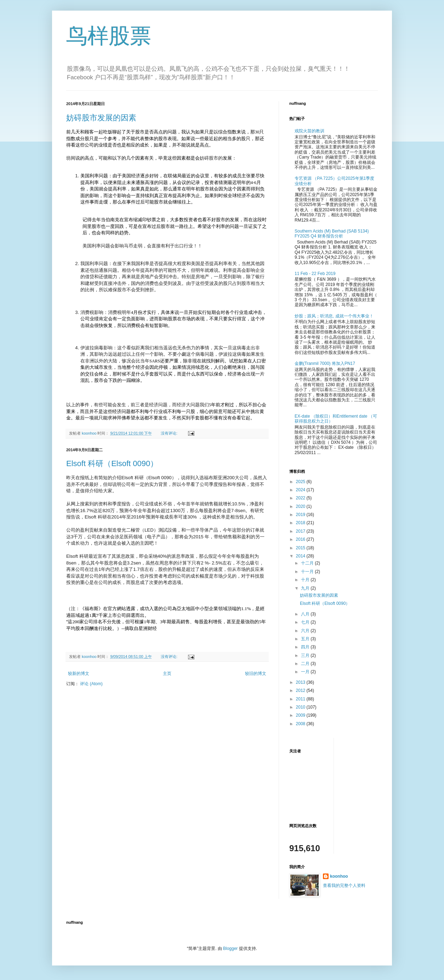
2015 (301, 548)
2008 (301, 724)
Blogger (230, 949)
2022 (301, 498)
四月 (306, 647)
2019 (301, 515)
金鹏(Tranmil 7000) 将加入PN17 (325, 363)
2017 (301, 531)
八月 (306, 614)
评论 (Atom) (91, 684)
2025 (301, 482)
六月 (306, 631)
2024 (301, 490)
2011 (301, 699)
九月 (306, 588)
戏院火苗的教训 (309, 131)
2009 (301, 715)
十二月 (308, 563)
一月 (306, 672)
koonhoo (339, 876)
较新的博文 (79, 674)
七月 (306, 622)
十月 (306, 580)
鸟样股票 (109, 36)
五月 (306, 639)
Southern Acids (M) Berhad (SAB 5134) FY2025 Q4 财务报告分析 (332, 234)
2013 (301, 682)
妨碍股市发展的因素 (101, 118)
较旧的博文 (256, 674)
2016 (301, 539)
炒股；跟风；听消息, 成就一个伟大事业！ (334, 316)
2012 (301, 690)
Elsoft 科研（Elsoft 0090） (112, 463)
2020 (301, 506)
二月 (306, 664)
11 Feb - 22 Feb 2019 (315, 274)
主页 (167, 674)
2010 (301, 707)
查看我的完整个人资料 (344, 886)
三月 (306, 655)
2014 (301, 556)
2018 (301, 523)
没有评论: (170, 433)
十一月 (308, 572)
